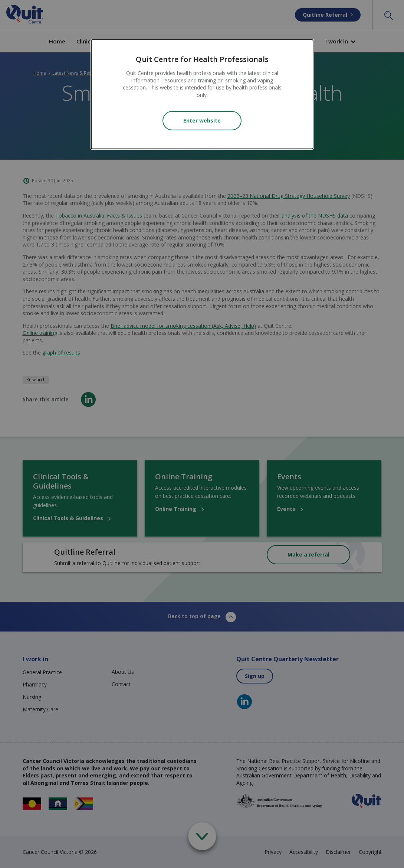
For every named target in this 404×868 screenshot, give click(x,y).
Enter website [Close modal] (202, 120)
